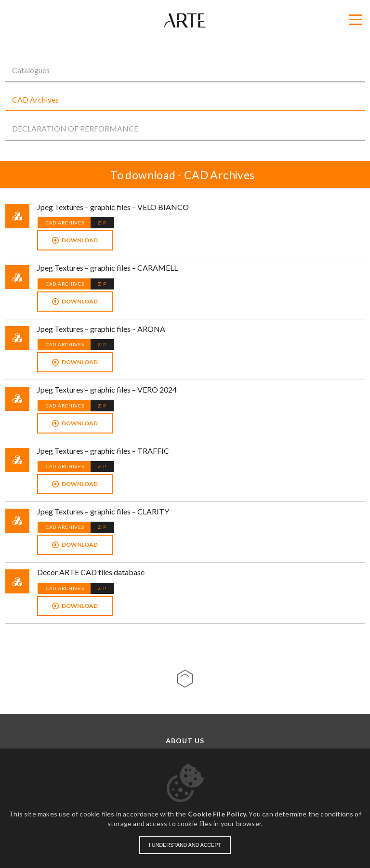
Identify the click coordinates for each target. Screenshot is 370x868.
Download (80, 240)
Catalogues (31, 70)
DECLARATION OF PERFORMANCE (75, 128)
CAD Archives (35, 99)
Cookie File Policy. (218, 814)
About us (185, 741)
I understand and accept (185, 845)
